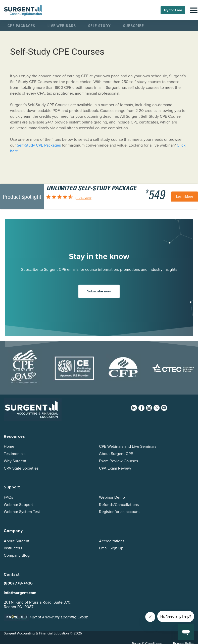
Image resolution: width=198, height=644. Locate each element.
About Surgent (17, 541)
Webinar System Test (22, 512)
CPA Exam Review (115, 468)
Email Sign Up (111, 548)
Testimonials (15, 454)
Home (9, 446)
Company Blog (17, 555)
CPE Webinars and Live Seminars (128, 446)
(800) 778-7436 (18, 583)
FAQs (8, 497)
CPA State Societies (21, 468)
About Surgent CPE (116, 454)
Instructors (13, 548)
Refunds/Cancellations (119, 505)
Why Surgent (15, 461)
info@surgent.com (20, 593)
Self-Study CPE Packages (39, 145)
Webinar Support (18, 505)
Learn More (185, 196)
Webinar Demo (112, 497)
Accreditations (112, 541)
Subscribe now (99, 291)
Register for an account (119, 512)
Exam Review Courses (118, 461)
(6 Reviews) (83, 198)
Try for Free (173, 10)
